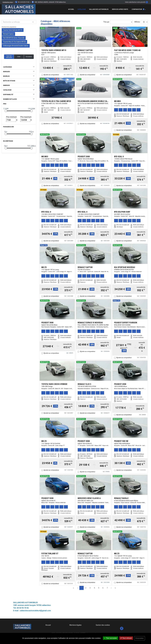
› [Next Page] (111, 588)
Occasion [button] (29, 57)
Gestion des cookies (103, 625)
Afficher (137, 22)
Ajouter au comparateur (51, 75)
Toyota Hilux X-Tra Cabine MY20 (14, 42)
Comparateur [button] (138, 9)
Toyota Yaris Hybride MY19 (13, 30)
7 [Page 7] (107, 588)
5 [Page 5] (99, 588)
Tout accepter (110, 638)
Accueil (71, 9)
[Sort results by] (121, 22)
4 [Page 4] (94, 588)
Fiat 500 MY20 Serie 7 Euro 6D (14, 38)
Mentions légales (75, 625)
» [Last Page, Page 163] (115, 588)
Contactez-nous (8, 2)
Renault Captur (8, 34)
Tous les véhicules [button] (9, 57)
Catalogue (82, 9)
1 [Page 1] (82, 588)
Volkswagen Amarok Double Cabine (16, 46)
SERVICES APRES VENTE (120, 9)
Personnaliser (139, 638)
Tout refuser (126, 638)
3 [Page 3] (90, 588)
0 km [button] (19, 57)
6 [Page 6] (103, 588)
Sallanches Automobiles (99, 9)
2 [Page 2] (86, 588)
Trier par (106, 22)
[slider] (6, 111)
